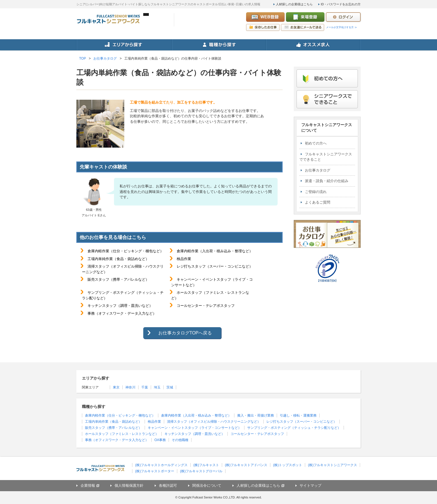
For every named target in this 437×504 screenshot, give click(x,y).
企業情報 (88, 485)
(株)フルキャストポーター (155, 471)
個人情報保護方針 (129, 485)
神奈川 (130, 387)
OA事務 (160, 440)
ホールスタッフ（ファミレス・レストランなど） (122, 434)
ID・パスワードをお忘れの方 (341, 4)
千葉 (145, 387)
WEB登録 (265, 17)
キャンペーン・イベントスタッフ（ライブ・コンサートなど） (195, 428)
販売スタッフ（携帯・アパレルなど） (113, 428)
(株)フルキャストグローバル (201, 471)
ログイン (343, 17)
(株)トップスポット (288, 465)
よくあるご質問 (318, 202)
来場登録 (305, 17)
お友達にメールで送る (303, 27)
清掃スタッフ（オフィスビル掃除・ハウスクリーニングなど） (214, 422)
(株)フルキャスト (206, 465)
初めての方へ (316, 143)
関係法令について (207, 485)
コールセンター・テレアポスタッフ (257, 434)
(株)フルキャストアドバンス (246, 465)
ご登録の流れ (316, 192)
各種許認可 (168, 485)
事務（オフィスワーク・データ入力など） (117, 440)
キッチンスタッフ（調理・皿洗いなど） (195, 434)
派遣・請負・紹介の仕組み (327, 181)
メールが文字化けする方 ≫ (342, 27)
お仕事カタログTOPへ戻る (185, 333)
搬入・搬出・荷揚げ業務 (256, 415)
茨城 (170, 387)
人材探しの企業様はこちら (294, 4)
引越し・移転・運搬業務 (298, 415)
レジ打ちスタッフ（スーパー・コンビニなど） (302, 422)
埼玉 (157, 387)
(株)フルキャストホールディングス (161, 465)
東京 (116, 387)
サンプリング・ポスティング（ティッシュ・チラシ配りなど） (294, 428)
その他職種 (180, 440)
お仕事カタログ (318, 170)
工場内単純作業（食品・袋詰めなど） (113, 422)
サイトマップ (310, 485)
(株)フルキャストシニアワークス (332, 465)
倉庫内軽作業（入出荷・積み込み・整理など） (196, 415)
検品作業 (154, 422)
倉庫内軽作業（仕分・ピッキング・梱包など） (120, 415)
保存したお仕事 (263, 27)
